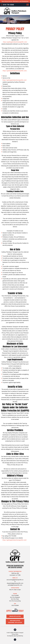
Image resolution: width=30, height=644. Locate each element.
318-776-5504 (15, 605)
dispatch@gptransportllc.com (15, 583)
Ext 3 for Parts (15, 599)
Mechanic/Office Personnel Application (15, 621)
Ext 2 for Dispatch (15, 597)
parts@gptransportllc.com (15, 585)
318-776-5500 (8, 5)
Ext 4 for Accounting (15, 601)
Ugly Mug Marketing (18, 636)
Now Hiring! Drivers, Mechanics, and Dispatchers (15, 1)
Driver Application (15, 616)
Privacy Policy (15, 634)
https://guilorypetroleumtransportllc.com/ (15, 42)
